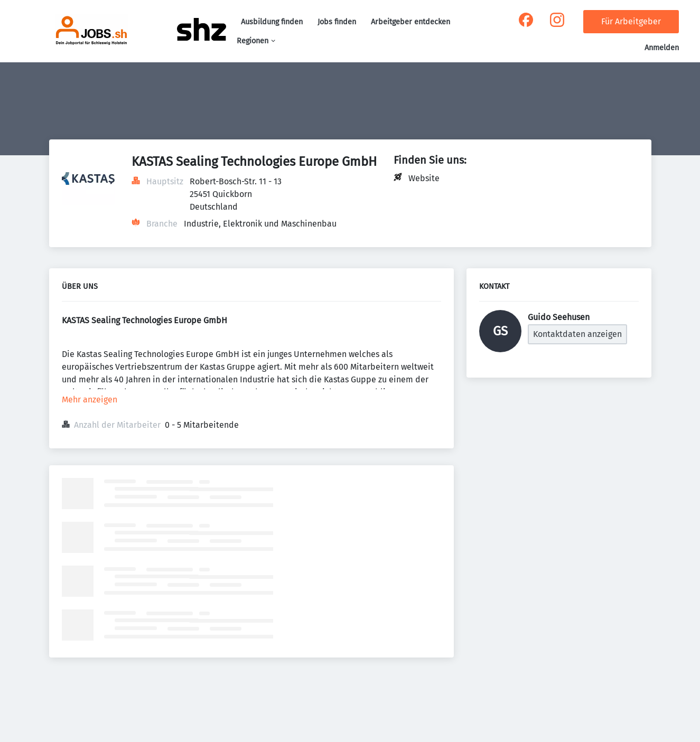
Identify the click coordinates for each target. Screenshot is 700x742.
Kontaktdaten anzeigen (577, 334)
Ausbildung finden (272, 22)
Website (424, 178)
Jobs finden (337, 22)
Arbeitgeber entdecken (410, 22)
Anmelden (662, 48)
